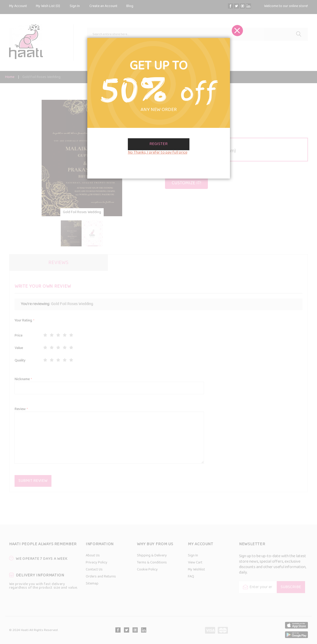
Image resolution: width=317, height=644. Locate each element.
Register (158, 144)
